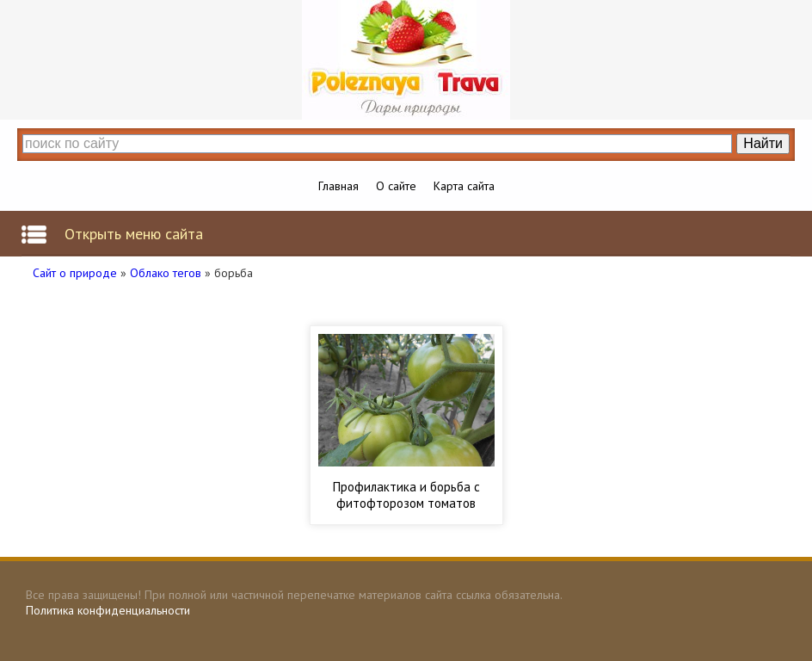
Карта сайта (464, 186)
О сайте (396, 186)
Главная (338, 186)
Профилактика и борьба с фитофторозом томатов (406, 495)
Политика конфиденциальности (108, 610)
